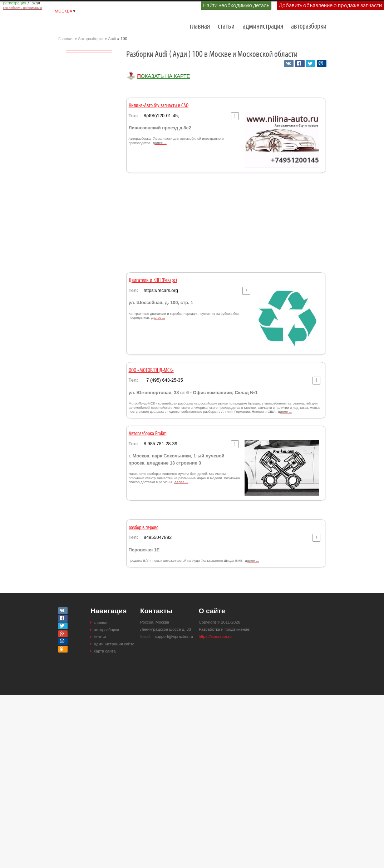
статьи (226, 27)
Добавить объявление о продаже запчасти (330, 5)
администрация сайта (114, 644)
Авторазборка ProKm (148, 434)
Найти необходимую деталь (236, 5)
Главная (66, 39)
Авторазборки (91, 39)
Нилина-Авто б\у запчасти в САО (159, 106)
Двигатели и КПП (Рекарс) (153, 281)
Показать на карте (163, 76)
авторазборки (309, 27)
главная (200, 27)
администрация (263, 27)
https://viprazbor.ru (215, 636)
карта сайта (105, 651)
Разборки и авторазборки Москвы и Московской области (94, 24)
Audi (112, 39)
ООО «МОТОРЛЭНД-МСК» (151, 371)
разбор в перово (144, 528)
